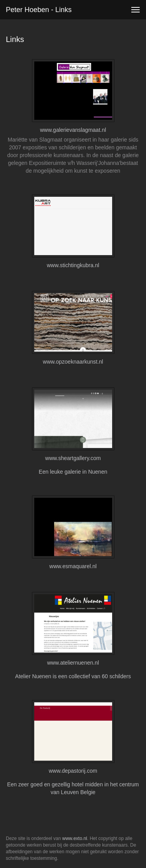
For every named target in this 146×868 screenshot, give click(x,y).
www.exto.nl (75, 838)
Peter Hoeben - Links (39, 10)
